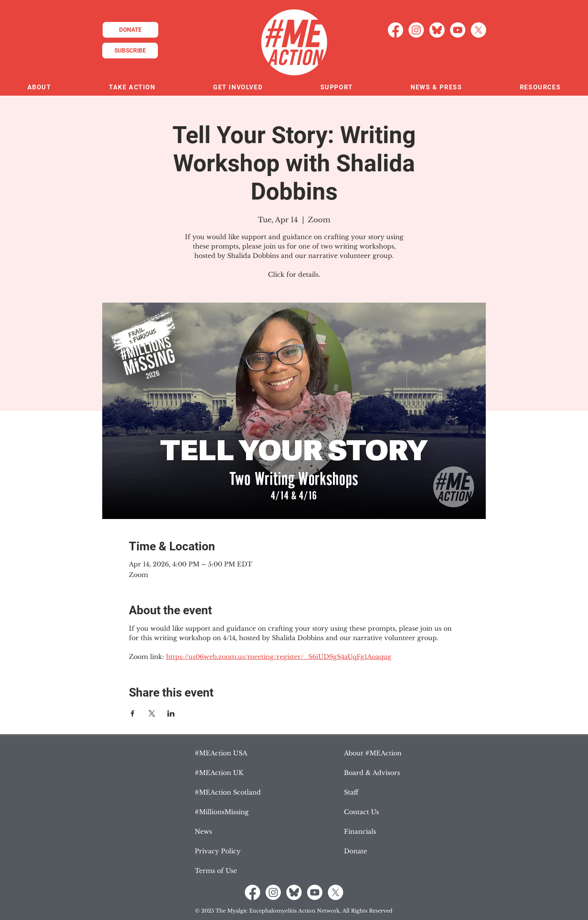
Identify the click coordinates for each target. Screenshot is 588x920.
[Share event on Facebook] (133, 713)
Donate (356, 851)
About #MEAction (373, 753)
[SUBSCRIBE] (130, 51)
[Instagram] (416, 30)
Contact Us (361, 812)
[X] (479, 30)
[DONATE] (130, 30)
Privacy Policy (218, 851)
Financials (360, 831)
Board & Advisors (372, 773)
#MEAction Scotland (228, 792)
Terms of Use (216, 871)
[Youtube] (458, 30)
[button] (39, 88)
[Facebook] (395, 30)
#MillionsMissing (222, 812)
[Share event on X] (152, 713)
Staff (351, 792)
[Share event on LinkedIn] (171, 713)
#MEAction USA (221, 753)
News (203, 831)
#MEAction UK (219, 773)
